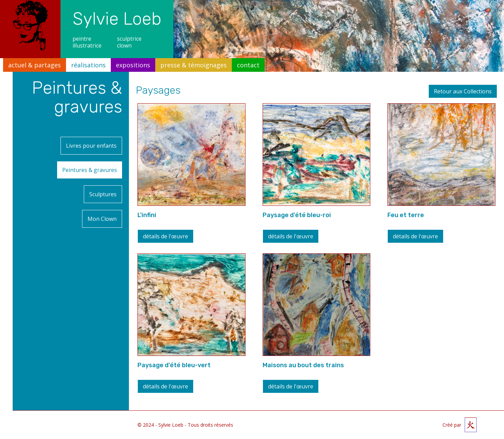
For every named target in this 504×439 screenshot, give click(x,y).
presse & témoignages (194, 65)
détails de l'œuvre (165, 236)
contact (248, 65)
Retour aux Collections (463, 91)
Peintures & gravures (101, 164)
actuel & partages (35, 65)
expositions (133, 65)
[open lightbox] (191, 155)
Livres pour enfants (91, 144)
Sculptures (103, 184)
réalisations (88, 65)
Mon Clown (102, 204)
